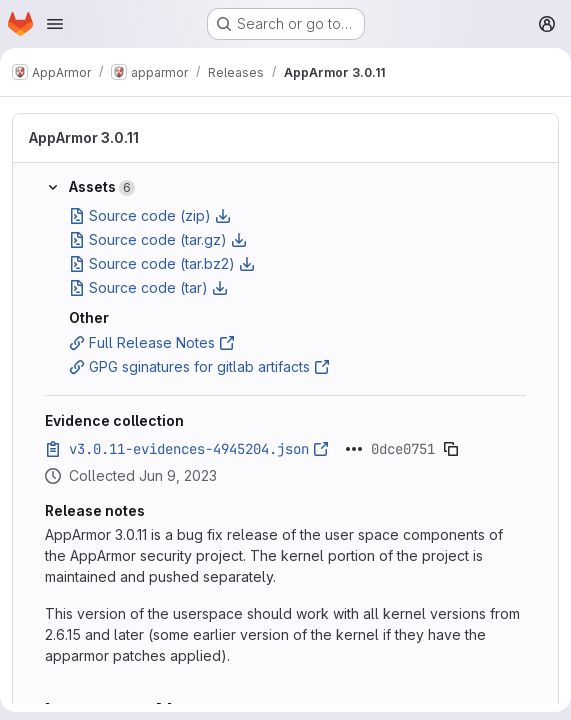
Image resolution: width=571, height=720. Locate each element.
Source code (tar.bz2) (162, 263)
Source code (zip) (150, 215)
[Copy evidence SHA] (451, 449)
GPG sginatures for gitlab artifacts (199, 366)
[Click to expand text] (354, 449)
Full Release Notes (152, 342)
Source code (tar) (148, 287)
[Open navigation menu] (55, 24)
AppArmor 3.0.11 (84, 137)
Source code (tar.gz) (158, 239)
